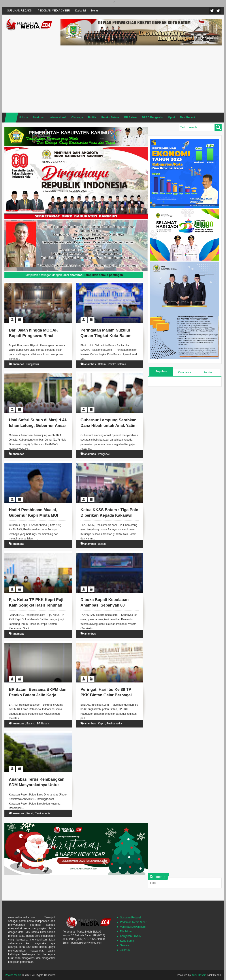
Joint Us (125, 950)
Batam (102, 364)
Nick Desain (199, 975)
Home (11, 118)
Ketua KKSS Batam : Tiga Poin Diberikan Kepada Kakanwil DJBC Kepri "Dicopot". (109, 515)
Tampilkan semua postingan (103, 275)
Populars (161, 371)
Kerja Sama (127, 941)
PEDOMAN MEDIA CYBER (54, 11)
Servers (125, 945)
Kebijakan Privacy (131, 936)
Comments (185, 372)
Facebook (218, 11)
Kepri (101, 724)
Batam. (102, 544)
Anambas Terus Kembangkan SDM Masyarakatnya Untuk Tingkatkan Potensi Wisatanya (37, 785)
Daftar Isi (81, 11)
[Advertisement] (141, 78)
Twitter (212, 11)
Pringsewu (33, 364)
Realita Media (13, 975)
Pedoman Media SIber (133, 922)
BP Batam (43, 724)
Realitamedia (114, 724)
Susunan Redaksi (130, 918)
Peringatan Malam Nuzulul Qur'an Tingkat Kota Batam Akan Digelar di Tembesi (106, 336)
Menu (94, 11)
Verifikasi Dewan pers (133, 927)
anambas (19, 364)
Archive (208, 372)
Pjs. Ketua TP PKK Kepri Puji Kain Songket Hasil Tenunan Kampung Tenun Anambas (36, 605)
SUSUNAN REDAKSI (20, 11)
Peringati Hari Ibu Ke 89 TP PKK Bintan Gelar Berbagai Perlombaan (106, 695)
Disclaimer (126, 931)
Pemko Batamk (117, 364)
